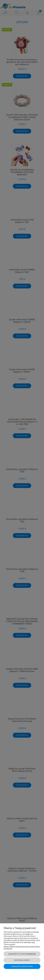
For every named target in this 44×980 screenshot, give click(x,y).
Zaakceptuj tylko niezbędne (22, 954)
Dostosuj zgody (22, 960)
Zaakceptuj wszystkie (22, 966)
